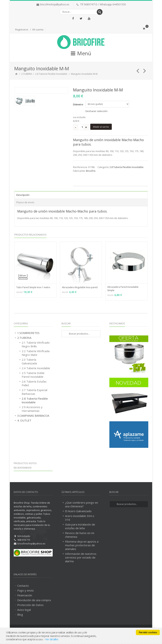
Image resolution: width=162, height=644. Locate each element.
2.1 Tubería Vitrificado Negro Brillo (36, 344)
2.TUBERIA (27, 74)
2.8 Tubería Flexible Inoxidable (51, 74)
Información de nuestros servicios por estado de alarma (81, 557)
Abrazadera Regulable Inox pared (80, 287)
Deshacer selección (96, 111)
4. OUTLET (24, 420)
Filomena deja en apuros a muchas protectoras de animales (82, 545)
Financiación (25, 595)
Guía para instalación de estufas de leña (80, 526)
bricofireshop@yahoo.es (55, 4)
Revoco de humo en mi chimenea (80, 535)
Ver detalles (52, 639)
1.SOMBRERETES (28, 333)
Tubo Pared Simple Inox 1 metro (33, 287)
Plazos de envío (25, 202)
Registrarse (22, 29)
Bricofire (91, 171)
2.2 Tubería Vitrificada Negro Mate (36, 353)
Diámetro (78, 104)
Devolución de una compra (34, 600)
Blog (20, 615)
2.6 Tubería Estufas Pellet (34, 383)
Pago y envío (25, 590)
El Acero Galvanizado (78, 511)
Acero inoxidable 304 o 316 (80, 518)
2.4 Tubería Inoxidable (36, 368)
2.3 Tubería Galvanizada (29, 361)
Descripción (23, 195)
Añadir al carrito (101, 127)
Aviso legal (24, 610)
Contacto (23, 586)
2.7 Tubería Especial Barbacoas (34, 392)
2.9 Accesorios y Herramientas (32, 409)
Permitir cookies (148, 632)
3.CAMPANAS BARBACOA (33, 416)
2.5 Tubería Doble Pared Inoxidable (33, 375)
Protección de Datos (30, 605)
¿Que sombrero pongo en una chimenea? (82, 504)
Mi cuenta (38, 29)
